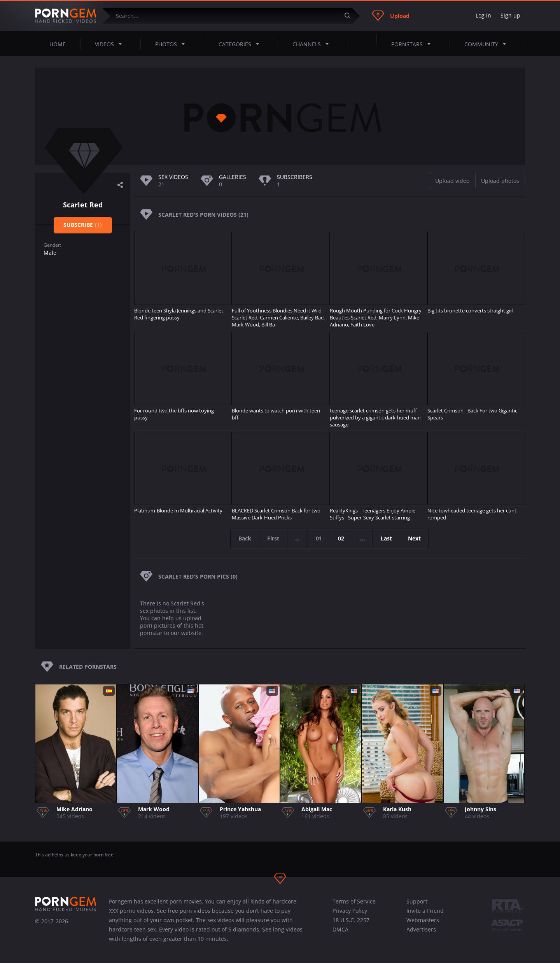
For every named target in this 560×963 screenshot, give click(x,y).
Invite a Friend (425, 911)
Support (417, 901)
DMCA (340, 929)
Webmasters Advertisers (423, 925)
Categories (241, 44)
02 (341, 538)
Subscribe (83, 225)
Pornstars (413, 44)
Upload (391, 16)
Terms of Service (354, 901)
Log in (483, 15)
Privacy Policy (350, 911)
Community (487, 44)
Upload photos (500, 181)
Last (386, 538)
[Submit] (350, 16)
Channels (313, 44)
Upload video (452, 181)
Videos (111, 44)
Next (414, 538)
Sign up (510, 15)
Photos (172, 44)
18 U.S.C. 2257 (351, 920)
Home (58, 44)
